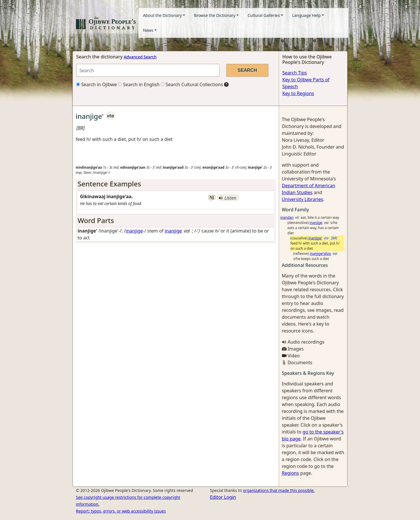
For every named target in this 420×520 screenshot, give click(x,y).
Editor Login (223, 497)
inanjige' (315, 238)
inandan (287, 217)
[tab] (176, 184)
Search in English (139, 84)
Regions (291, 473)
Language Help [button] (306, 15)
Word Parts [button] (96, 220)
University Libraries (303, 199)
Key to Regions (298, 93)
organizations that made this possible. (279, 490)
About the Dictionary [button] (162, 15)
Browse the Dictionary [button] (215, 15)
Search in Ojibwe (97, 84)
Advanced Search (140, 57)
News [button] (148, 30)
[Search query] (148, 70)
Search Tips (295, 73)
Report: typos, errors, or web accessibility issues (121, 511)
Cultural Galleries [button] (264, 15)
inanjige (134, 231)
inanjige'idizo (320, 254)
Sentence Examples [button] (109, 184)
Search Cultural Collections (192, 84)
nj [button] (212, 197)
